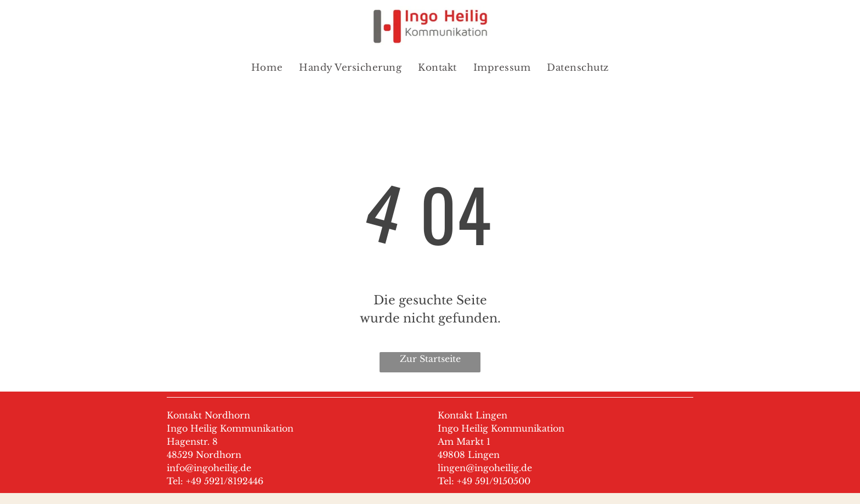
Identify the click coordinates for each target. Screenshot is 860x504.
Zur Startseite (430, 359)
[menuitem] (267, 68)
